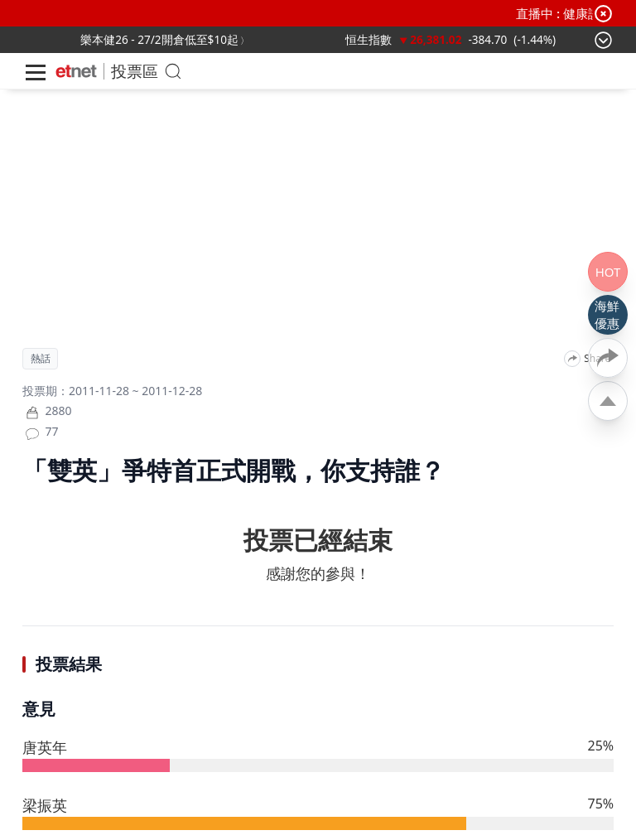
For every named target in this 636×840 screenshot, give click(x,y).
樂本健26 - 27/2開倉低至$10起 (159, 39)
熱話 (41, 359)
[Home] (76, 71)
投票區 (135, 71)
